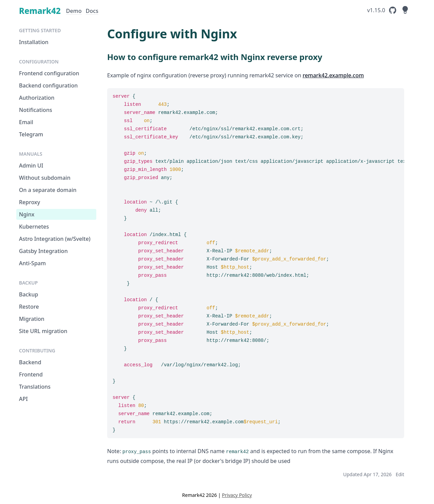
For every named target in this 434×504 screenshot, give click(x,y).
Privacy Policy (237, 495)
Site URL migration (43, 331)
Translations (35, 387)
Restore (29, 307)
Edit (400, 474)
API (23, 399)
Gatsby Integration (43, 251)
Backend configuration (48, 85)
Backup (28, 294)
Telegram (31, 134)
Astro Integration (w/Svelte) (55, 239)
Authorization (37, 98)
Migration (32, 319)
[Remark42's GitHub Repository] (382, 10)
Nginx (27, 214)
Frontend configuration (49, 73)
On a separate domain (48, 190)
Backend (30, 362)
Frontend (31, 374)
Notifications (36, 110)
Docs (92, 11)
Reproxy (29, 202)
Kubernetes (34, 227)
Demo (74, 11)
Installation (34, 42)
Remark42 (40, 11)
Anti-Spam (32, 263)
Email (26, 122)
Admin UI (31, 166)
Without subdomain (45, 178)
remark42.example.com (333, 75)
